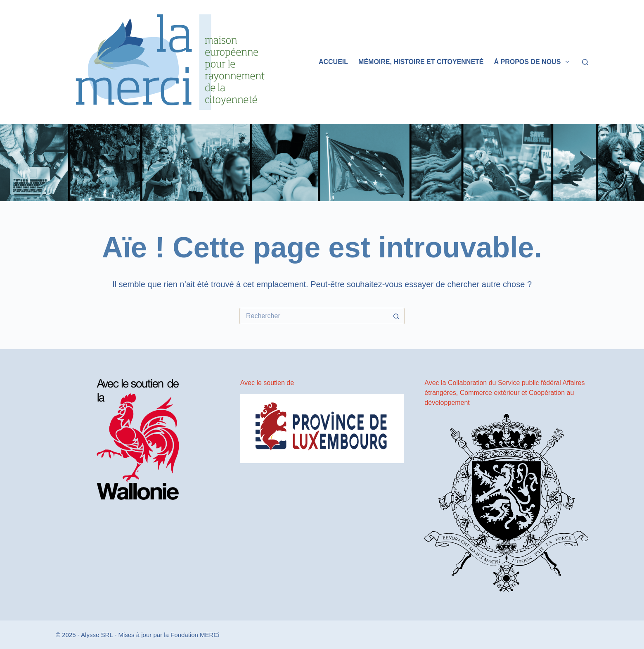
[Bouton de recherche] (396, 316)
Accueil (333, 62)
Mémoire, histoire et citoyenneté (421, 62)
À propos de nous (533, 62)
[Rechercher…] (314, 316)
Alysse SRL (97, 635)
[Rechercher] (585, 62)
